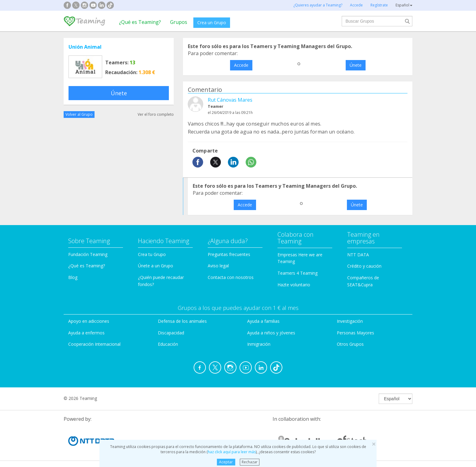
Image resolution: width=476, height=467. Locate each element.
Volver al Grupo (79, 114)
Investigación (350, 321)
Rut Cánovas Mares (230, 100)
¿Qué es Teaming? (140, 22)
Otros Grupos (350, 344)
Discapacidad (171, 333)
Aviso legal (218, 266)
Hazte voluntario (294, 285)
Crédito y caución (364, 266)
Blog (73, 277)
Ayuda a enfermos (86, 333)
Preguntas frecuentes (229, 254)
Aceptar (226, 462)
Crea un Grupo (212, 23)
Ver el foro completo (156, 114)
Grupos (179, 22)
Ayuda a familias (263, 321)
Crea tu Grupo (152, 254)
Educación (168, 344)
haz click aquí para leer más (232, 452)
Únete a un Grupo (156, 266)
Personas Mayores (355, 333)
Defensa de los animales (182, 321)
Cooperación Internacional (94, 344)
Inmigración (259, 344)
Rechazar (250, 462)
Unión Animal (85, 47)
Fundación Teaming (88, 254)
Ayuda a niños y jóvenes (271, 333)
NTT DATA (358, 255)
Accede (241, 65)
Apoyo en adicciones (89, 321)
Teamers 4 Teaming (297, 273)
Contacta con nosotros (231, 277)
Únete (119, 93)
